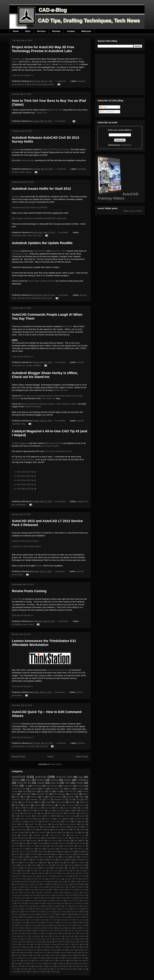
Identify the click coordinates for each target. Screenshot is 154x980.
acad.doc (31, 928)
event (35, 944)
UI (15, 816)
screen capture (83, 964)
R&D (84, 912)
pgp (38, 746)
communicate (70, 936)
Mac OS (15, 846)
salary (39, 819)
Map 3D (21, 84)
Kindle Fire (33, 824)
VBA (78, 923)
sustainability (24, 969)
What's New (42, 851)
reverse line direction (37, 964)
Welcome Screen (67, 925)
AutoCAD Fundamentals (51, 821)
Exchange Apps (43, 890)
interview (62, 860)
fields (28, 808)
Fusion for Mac (64, 843)
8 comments (60, 362)
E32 (70, 887)
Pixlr (57, 909)
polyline (52, 958)
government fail (17, 947)
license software (18, 832)
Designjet (16, 843)
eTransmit (84, 857)
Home (16, 31)
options (43, 955)
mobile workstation (26, 819)
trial (77, 969)
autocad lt (71, 797)
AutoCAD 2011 (70, 791)
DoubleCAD (53, 887)
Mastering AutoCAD (55, 813)
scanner (72, 964)
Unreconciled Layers (66, 923)
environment (26, 944)
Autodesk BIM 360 (72, 879)
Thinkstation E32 (66, 920)
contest (33, 830)
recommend (62, 961)
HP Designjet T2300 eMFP (64, 895)
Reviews (56, 31)
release (72, 961)
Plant (86, 909)
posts (69, 862)
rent (87, 961)
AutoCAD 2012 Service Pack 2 (25, 541)
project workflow (40, 961)
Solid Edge (35, 917)
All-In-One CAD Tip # (26, 489)
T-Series (32, 920)
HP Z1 (32, 898)
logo (79, 950)
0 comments (61, 81)
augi (81, 777)
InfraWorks (82, 898)
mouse (36, 862)
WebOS (55, 925)
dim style (55, 857)
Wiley (83, 824)
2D (76, 810)
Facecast (41, 843)
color (57, 854)
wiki (46, 972)
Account (64, 873)
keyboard (48, 808)
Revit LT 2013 (50, 914)
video (67, 783)
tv (63, 868)
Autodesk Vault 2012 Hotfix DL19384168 (29, 208)
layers (57, 808)
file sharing (52, 944)
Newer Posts (18, 757)
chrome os (24, 936)
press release (80, 862)
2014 (75, 871)
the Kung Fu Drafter (50, 446)
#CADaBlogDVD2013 (20, 838)
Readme (40, 566)
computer (16, 857)
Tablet (40, 849)
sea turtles (18, 966)
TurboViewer (70, 805)
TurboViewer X (79, 849)
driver (49, 816)
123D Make (65, 871)
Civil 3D (15, 172)
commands (17, 365)
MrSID (54, 906)
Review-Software (70, 824)
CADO (69, 882)
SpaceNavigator (77, 917)
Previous (38, 912)
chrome (15, 936)
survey (28, 172)
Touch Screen (80, 920)
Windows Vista (80, 925)
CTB (76, 882)
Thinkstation (51, 849)
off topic (80, 789)
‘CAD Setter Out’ (49, 398)
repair (16, 964)
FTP (53, 890)
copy (24, 857)
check (74, 933)
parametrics (69, 955)
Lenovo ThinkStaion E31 (58, 670)
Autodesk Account (55, 879)
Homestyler (48, 898)
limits (17, 862)
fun (24, 365)
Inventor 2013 (59, 901)
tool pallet (46, 868)
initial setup (62, 947)
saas (83, 832)
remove (80, 961)
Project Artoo (31, 84)
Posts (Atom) (56, 764)
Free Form (72, 890)
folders (77, 944)
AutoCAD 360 (33, 821)
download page (27, 160)
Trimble (14, 923)
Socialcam (15, 917)
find (48, 830)
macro (86, 950)
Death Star (76, 884)
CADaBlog (16, 624)
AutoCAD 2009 (64, 777)
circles (17, 854)
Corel (44, 884)
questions (52, 961)
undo (84, 969)
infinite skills (60, 802)
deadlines (58, 939)
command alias (18, 746)
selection (30, 810)
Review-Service (31, 914)
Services (41, 31)
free (28, 860)
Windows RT (35, 827)
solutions (60, 966)
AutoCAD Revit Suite (38, 879)
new (78, 800)
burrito (47, 933)
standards (41, 810)
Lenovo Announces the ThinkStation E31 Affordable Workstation (44, 643)
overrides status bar (55, 955)
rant (22, 810)
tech (70, 810)
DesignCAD (41, 887)
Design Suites (29, 887)
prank (60, 958)
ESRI (84, 887)
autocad (80, 362)
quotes (15, 810)
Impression (67, 786)
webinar (24, 871)
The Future (53, 920)
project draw (16, 961)
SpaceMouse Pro (19, 849)
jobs (70, 860)
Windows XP (16, 928)
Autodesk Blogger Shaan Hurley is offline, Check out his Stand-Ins (45, 375)
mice (34, 953)
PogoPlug (18, 912)
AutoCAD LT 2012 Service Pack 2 (27, 546)
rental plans (60, 865)
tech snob (57, 969)
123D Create (54, 871)
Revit (41, 914)
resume (24, 964)
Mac (42, 813)
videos (82, 797)
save (58, 964)
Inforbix (72, 898)
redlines (34, 865)
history (67, 830)
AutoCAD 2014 (19, 800)
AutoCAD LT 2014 (63, 876)
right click (50, 964)
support (27, 805)
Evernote (32, 890)
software (51, 966)
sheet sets (49, 819)
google (48, 802)
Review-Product (55, 797)
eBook (75, 857)
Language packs (51, 903)
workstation (21, 505)
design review (43, 857)
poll (46, 958)
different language (36, 942)
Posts (103, 107)
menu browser (40, 832)
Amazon (59, 819)
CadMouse (84, 882)
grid (45, 860)
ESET (77, 887)
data (14, 808)
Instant (49, 901)
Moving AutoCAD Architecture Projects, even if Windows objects (50, 404)
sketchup (82, 865)
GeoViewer (27, 893)
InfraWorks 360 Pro (19, 901)
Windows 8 (59, 800)
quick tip (44, 746)
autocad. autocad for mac (77, 931)
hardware (57, 830)
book (86, 827)
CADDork (61, 882)
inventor (34, 797)
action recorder (26, 816)
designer (82, 939)
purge (63, 832)
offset (27, 955)
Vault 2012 (37, 235)
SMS (73, 914)
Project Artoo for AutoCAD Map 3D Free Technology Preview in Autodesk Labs (43, 49)
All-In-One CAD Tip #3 (27, 480)
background (29, 933)
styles (50, 810)
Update (41, 783)
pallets (45, 862)
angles (17, 931)
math (14, 819)
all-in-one (85, 928)
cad (26, 786)
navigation (74, 953)
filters (41, 830)
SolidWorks (46, 917)
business (55, 933)
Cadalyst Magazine (20, 443)
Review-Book (68, 846)
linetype (63, 950)
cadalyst (80, 501)
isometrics (34, 950)
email (21, 808)
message (26, 953)
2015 (81, 871)
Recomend (55, 846)
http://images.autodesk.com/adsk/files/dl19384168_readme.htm (39, 218)
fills (56, 816)
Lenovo (79, 692)
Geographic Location (71, 893)
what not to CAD (58, 835)
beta (80, 851)
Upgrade (82, 805)
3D (50, 791)
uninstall (15, 972)
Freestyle (51, 843)
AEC (44, 873)
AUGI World (53, 873)
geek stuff (36, 860)
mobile (80, 783)
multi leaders (64, 953)
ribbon (18, 805)
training (54, 780)
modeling (53, 953)
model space (43, 953)
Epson (24, 890)
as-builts (71, 851)
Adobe (72, 873)
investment (24, 950)
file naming (19, 860)
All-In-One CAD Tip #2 (27, 484)
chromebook (36, 936)
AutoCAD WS (24, 783)
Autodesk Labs (18, 59)
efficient (16, 780)
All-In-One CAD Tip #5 (27, 472)
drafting (41, 780)
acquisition (61, 928)
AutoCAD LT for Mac (80, 838)
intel (84, 947)
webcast (39, 972)
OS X (66, 906)
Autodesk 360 (36, 800)
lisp (30, 832)
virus (31, 972)
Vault (29, 235)
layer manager (52, 950)
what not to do (77, 835)
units (70, 868)
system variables (34, 365)
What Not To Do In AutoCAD (23, 851)
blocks (85, 794)
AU (58, 791)
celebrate (65, 933)
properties (54, 832)
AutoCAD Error (31, 876)
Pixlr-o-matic (77, 909)
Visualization (45, 925)
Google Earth (32, 895)
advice (70, 928)
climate (46, 936)
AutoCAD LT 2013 (62, 838)
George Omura (79, 843)
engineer (15, 944)
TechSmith (42, 920)
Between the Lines (55, 110)
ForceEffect (61, 890)
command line (68, 854)
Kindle (40, 903)
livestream (72, 950)
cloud (17, 797)
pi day (83, 808)
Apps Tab (82, 873)
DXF (83, 840)
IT (56, 898)
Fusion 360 (82, 890)
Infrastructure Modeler (36, 901)
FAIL (32, 843)
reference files (46, 865)
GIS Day (15, 893)
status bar (16, 868)
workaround (50, 805)
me (44, 789)
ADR (37, 873)
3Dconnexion (52, 786)
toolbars (25, 835)
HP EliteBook (81, 895)
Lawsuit (62, 903)
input (71, 947)
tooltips (56, 868)
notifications (18, 955)
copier (26, 939)
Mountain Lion (29, 846)
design (32, 857)
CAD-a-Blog (17, 599)
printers (73, 802)
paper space (68, 808)
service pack (47, 298)
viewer (14, 871)
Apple (68, 819)
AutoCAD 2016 (17, 876)
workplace (53, 972)
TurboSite (23, 923)
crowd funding (36, 939)
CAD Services (53, 840)
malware (17, 953)
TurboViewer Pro (50, 923)
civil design (34, 854)
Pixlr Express (66, 909)
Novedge (42, 846)
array (63, 851)
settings (36, 966)
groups (28, 947)
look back (26, 862)
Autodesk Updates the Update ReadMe (42, 243)
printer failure (69, 958)
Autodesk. (34, 840)
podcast (39, 958)
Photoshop (43, 909)
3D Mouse (37, 786)
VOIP (84, 923)
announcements (61, 827)
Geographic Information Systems (47, 893)
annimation (47, 827)
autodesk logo (17, 933)
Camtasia (18, 884)
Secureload (82, 914)
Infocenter (63, 898)
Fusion (15, 824)
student (74, 966)
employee (73, 942)
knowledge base (82, 860)
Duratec (63, 887)
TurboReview (65, 849)
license (82, 830)
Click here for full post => (23, 75)
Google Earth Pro (46, 895)
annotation (74, 794)
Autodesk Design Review (23, 460)
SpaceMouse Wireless (61, 917)
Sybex (32, 849)
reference (84, 802)
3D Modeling (37, 838)
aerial (77, 928)
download (65, 857)
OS (60, 906)
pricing (14, 865)
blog (23, 424)
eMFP (57, 942)
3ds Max (48, 838)
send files (28, 966)
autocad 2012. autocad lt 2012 (54, 931)
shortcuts (71, 865)
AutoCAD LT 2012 (59, 251)
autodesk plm (76, 827)
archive (25, 931)
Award (53, 882)
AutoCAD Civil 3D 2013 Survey (55, 149)
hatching (43, 947)
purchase (24, 865)
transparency (68, 969)
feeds (43, 944)
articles (68, 780)
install (78, 947)
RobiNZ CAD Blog (33, 407)
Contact (71, 31)
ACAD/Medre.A (26, 873)
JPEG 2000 (21, 903)
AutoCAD (68, 326)
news (24, 624)
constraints (82, 936)
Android (80, 786)
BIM (43, 840)
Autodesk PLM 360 (26, 882)
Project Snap (75, 912)
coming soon (57, 936)
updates (38, 805)
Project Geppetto (62, 912)
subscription (60, 810)
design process (71, 939)
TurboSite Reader (35, 923)
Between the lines (60, 390)
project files (27, 961)
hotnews (52, 860)
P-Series (27, 909)
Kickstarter (31, 903)
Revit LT (81, 846)
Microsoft (55, 824)
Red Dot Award (17, 914)
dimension (39, 816)
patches (79, 955)
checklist (82, 933)
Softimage (25, 917)
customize (31, 746)
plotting (60, 862)
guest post (37, 808)
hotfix (22, 172)
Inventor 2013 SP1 (73, 901)
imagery (52, 947)
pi (77, 808)
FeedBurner (126, 145)
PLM (34, 909)
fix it (70, 944)
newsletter (84, 953)
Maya (46, 906)
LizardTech (16, 906)
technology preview (46, 84)
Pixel (51, 909)
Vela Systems (33, 925)
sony (67, 966)
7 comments (61, 743)
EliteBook (15, 890)
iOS (70, 800)
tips (13, 505)
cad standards (28, 802)
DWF (83, 821)
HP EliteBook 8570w (19, 898)
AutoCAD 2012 (40, 251)
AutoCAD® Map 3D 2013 (69, 64)
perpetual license (28, 958)
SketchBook (71, 813)
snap (44, 966)
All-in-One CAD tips (55, 443)
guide (35, 947)
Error (25, 843)
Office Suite (76, 906)
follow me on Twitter (133, 211)
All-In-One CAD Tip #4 (27, 476)
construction (16, 939)
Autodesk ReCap (42, 882)
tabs (49, 969)
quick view (74, 832)
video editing (80, 868)
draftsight (48, 942)
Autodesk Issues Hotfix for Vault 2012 (41, 189)
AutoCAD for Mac (30, 813)
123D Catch (42, 871)
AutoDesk (82, 169)
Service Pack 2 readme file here (41, 281)
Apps (25, 791)
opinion (35, 955)
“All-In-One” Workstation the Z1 (58, 451)
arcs (31, 931)
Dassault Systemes (63, 884)
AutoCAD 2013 (18, 789)
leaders (82, 816)
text (70, 789)
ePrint (64, 942)
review (31, 624)
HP (86, 501)
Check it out (42, 113)
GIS (23, 824)
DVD (76, 821)
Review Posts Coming (29, 591)
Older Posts (82, 757)
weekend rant (39, 835)
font (84, 944)
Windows (54, 851)
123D (32, 871)
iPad (75, 830)
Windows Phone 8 (19, 827)
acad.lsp (40, 928)
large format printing (68, 816)
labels (42, 950)
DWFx (51, 884)
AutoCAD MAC (21, 840)
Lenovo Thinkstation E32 (77, 903)
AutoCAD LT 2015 (79, 876)
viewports (24, 972)
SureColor (22, 920)
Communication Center (32, 884)
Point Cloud (28, 912)
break (39, 933)
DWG (76, 840)
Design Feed (16, 887)
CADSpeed (66, 840)
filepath (62, 944)
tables (14, 835)
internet (15, 950)
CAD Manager (59, 794)
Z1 (25, 928)
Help (39, 898)
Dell (84, 884)
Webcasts (86, 31)
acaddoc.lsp (50, 928)
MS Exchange (28, 906)
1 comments (61, 169)
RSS (60, 805)
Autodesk (46, 64)
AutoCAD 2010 (57, 789)
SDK (67, 914)
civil (24, 854)
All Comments (107, 112)
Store (28, 31)
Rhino (60, 914)
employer (82, 942)
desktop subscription (19, 942)
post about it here (19, 254)
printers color (81, 958)
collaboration (46, 854)
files (40, 802)
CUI (48, 800)
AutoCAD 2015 (18, 821)
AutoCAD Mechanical (19, 879)
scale (64, 964)
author (38, 931)
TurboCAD (84, 813)
